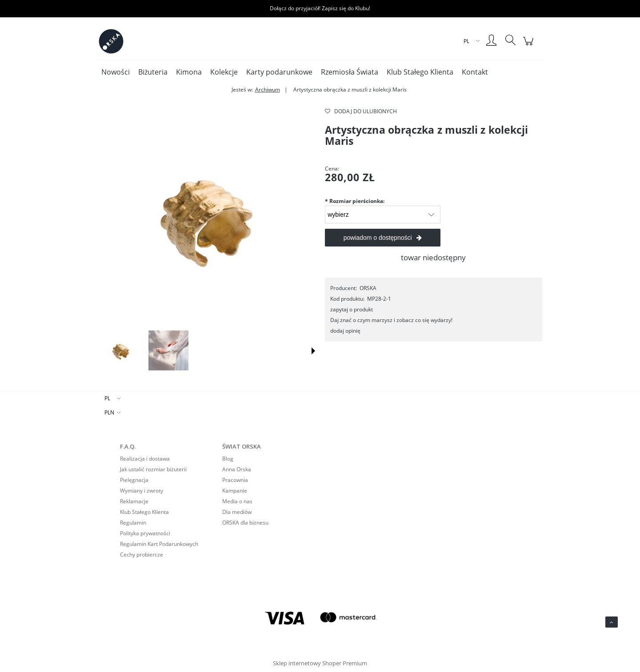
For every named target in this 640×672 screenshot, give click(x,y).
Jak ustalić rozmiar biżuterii (153, 469)
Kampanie (235, 491)
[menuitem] (116, 72)
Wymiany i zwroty (142, 491)
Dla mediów (237, 512)
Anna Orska (237, 469)
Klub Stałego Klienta (144, 512)
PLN (109, 412)
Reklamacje (134, 501)
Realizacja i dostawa (145, 459)
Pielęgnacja (134, 480)
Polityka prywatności (145, 533)
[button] (313, 351)
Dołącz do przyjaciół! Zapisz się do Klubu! (320, 8)
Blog (228, 459)
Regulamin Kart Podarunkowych (159, 544)
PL (107, 398)
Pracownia (235, 480)
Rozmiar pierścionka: (355, 201)
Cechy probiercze (142, 555)
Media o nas (237, 501)
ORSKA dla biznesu (245, 523)
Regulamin (133, 523)
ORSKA (368, 288)
